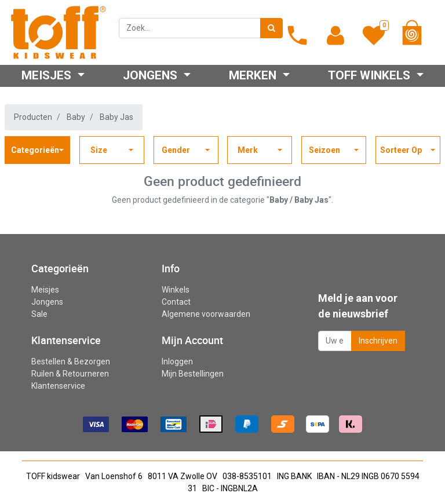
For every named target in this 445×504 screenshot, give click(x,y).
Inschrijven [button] (378, 341)
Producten (33, 117)
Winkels (176, 290)
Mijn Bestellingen (193, 374)
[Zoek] (271, 28)
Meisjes (45, 290)
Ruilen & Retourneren (70, 374)
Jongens (47, 302)
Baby (76, 117)
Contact (176, 302)
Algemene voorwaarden (206, 314)
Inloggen (177, 361)
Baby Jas (116, 117)
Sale (39, 314)
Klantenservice (58, 386)
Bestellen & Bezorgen (71, 361)
